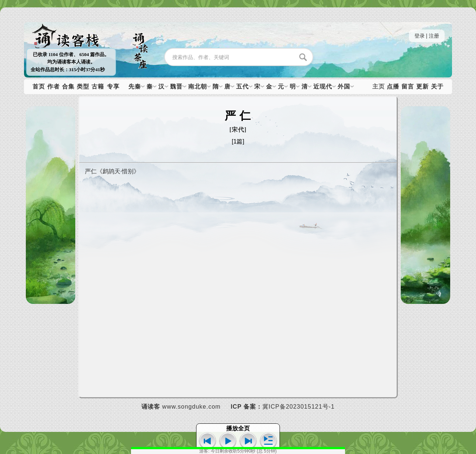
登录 (420, 36)
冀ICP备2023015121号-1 (299, 407)
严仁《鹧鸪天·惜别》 (112, 171)
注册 (434, 36)
